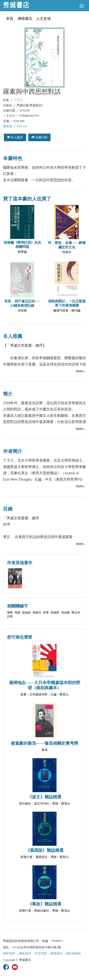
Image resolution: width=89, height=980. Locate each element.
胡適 (17, 613)
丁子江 (18, 100)
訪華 (10, 617)
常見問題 (41, 953)
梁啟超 (26, 613)
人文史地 (43, 19)
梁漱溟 (37, 613)
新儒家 (55, 613)
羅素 (10, 613)
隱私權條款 (74, 953)
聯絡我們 (25, 953)
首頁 (10, 19)
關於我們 (9, 953)
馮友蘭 (65, 613)
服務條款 (56, 953)
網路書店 (25, 19)
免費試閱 (39, 137)
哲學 (46, 613)
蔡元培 (76, 613)
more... (81, 371)
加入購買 (15, 137)
